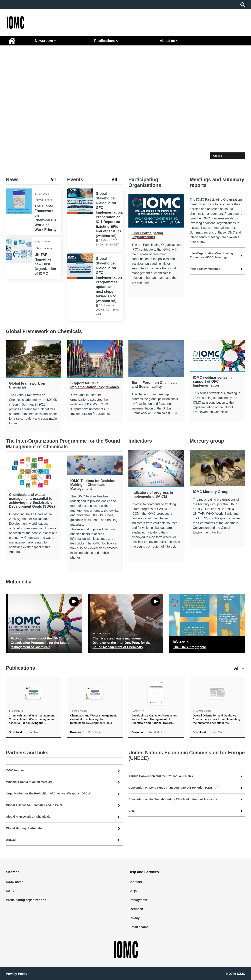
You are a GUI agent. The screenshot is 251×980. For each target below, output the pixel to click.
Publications (105, 41)
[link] (34, 212)
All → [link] (55, 179)
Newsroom (44, 41)
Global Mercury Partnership (26, 828)
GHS (132, 811)
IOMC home (14, 882)
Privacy (134, 918)
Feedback (135, 909)
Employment (137, 900)
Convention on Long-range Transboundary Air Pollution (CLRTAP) (178, 788)
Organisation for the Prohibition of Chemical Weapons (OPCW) (53, 793)
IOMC (12, 41)
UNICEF (12, 840)
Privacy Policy (17, 973)
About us (167, 41)
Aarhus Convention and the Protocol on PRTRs (164, 776)
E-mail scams (138, 927)
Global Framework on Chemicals (30, 817)
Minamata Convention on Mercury (31, 782)
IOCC (10, 891)
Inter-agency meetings (206, 269)
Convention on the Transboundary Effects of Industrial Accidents (177, 799)
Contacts (135, 882)
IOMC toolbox (16, 770)
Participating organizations (24, 900)
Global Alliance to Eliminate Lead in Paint (37, 805)
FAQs (132, 891)
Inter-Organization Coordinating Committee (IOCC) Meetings (214, 255)
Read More (33, 732)
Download (15, 732)
